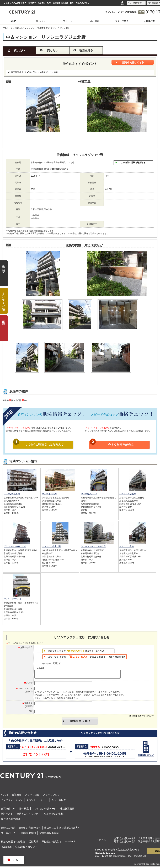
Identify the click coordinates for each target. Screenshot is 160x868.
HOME (13, 21)
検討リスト (7, 815)
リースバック (8, 835)
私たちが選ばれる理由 (13, 843)
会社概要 (95, 21)
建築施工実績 (67, 810)
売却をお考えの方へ (30, 829)
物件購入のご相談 (10, 821)
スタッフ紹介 (122, 21)
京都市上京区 (44, 28)
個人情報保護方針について (142, 718)
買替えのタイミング (27, 815)
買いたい (40, 21)
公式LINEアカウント (26, 848)
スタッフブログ (51, 796)
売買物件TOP (8, 810)
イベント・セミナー (37, 802)
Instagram (6, 848)
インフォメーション (12, 802)
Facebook (70, 843)
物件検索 (24, 810)
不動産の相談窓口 (51, 843)
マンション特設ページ (44, 810)
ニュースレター (60, 802)
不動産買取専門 (27, 835)
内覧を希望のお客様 (53, 815)
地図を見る (86, 50)
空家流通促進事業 (49, 835)
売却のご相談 (8, 829)
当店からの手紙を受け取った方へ (62, 829)
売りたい (67, 21)
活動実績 (33, 843)
